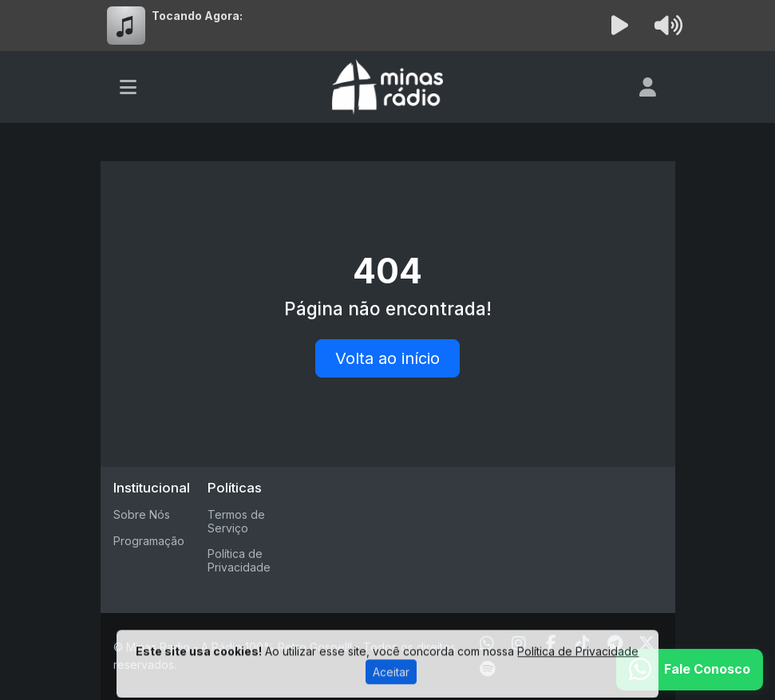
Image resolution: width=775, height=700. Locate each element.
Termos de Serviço (236, 521)
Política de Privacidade (239, 560)
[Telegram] (615, 643)
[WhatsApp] (487, 643)
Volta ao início (387, 358)
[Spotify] (487, 669)
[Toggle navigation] (128, 87)
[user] (648, 87)
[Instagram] (519, 643)
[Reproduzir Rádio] (619, 26)
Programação (149, 541)
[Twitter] (646, 643)
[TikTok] (583, 643)
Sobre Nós (142, 514)
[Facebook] (551, 643)
